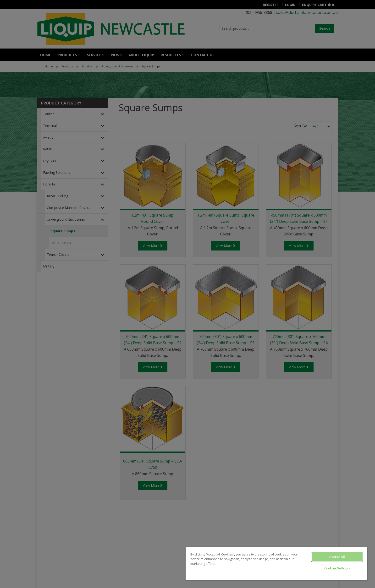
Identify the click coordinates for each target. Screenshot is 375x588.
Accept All (337, 557)
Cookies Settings (337, 568)
